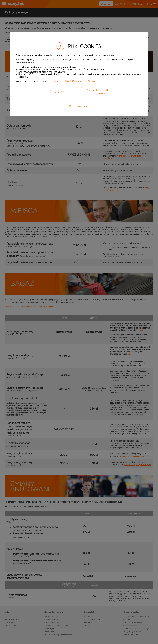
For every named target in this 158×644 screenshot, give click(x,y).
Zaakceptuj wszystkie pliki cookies (101, 92)
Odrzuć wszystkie (79, 106)
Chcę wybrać (57, 91)
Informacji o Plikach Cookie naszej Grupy (72, 81)
